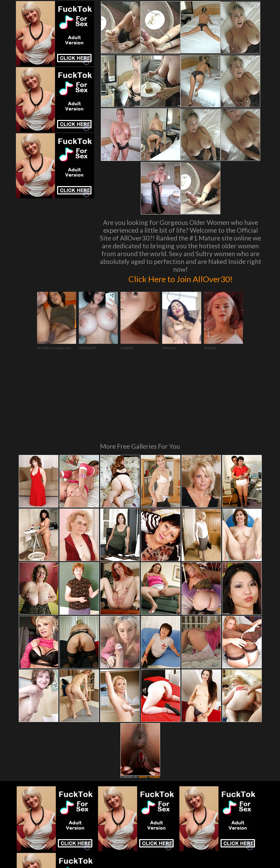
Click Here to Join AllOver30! (180, 278)
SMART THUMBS (149, 706)
